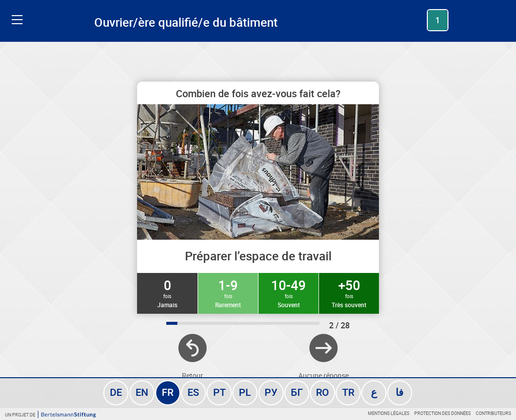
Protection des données (442, 413)
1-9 (228, 293)
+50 (349, 293)
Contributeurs (493, 413)
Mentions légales (389, 413)
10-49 (288, 293)
